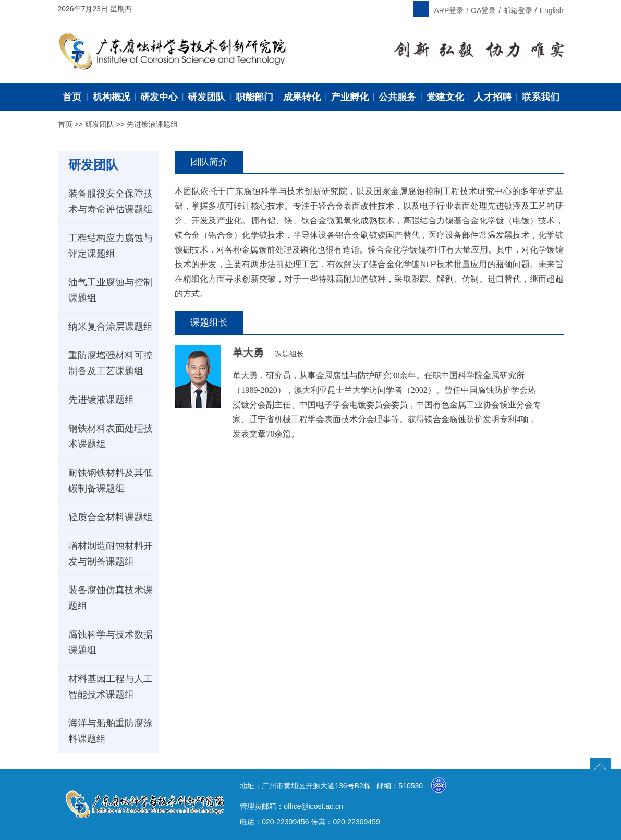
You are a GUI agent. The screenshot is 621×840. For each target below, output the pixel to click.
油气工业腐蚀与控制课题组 (111, 290)
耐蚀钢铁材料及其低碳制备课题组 (111, 481)
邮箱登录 (518, 10)
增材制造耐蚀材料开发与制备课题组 (111, 554)
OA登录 (483, 10)
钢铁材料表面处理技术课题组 (111, 436)
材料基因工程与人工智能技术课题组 (111, 687)
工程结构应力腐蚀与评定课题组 (111, 246)
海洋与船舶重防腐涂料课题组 (111, 731)
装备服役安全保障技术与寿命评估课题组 (111, 201)
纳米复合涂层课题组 (111, 327)
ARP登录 (449, 10)
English (552, 10)
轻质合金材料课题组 (111, 517)
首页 (65, 124)
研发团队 (100, 124)
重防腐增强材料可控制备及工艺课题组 (111, 363)
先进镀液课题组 (152, 124)
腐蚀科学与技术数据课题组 (111, 642)
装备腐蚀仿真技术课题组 (111, 598)
